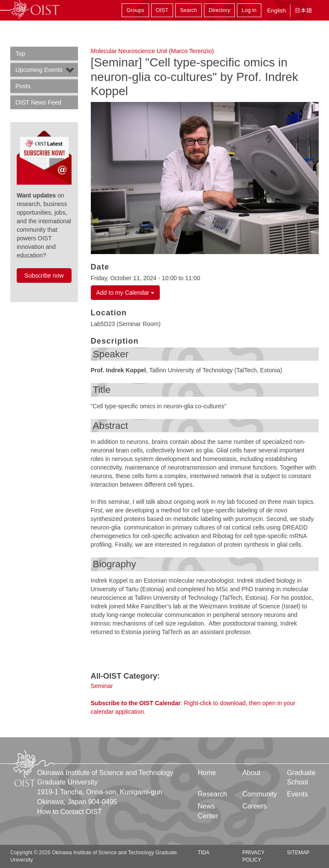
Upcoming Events (39, 70)
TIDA (204, 853)
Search (188, 10)
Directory (219, 10)
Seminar (102, 686)
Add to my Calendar (126, 293)
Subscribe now (44, 275)
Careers (255, 806)
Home (207, 773)
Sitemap (298, 853)
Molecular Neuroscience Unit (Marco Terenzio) (153, 51)
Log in (249, 10)
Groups (135, 10)
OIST (162, 10)
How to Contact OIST (70, 812)
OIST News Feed (38, 102)
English (276, 10)
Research (212, 794)
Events (298, 794)
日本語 (303, 10)
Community (260, 794)
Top (20, 54)
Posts (23, 86)
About (251, 773)
